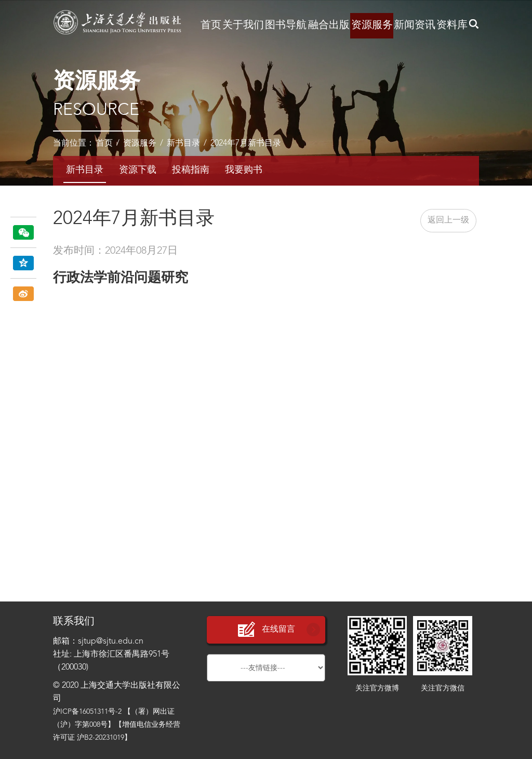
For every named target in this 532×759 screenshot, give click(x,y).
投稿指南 (191, 170)
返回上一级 (448, 220)
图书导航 (286, 25)
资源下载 (138, 170)
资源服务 (372, 25)
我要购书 (244, 170)
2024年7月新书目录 (246, 143)
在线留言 (266, 630)
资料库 (452, 25)
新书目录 (183, 143)
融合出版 (329, 25)
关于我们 (243, 25)
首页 (211, 25)
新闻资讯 (415, 25)
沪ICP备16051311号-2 (87, 712)
